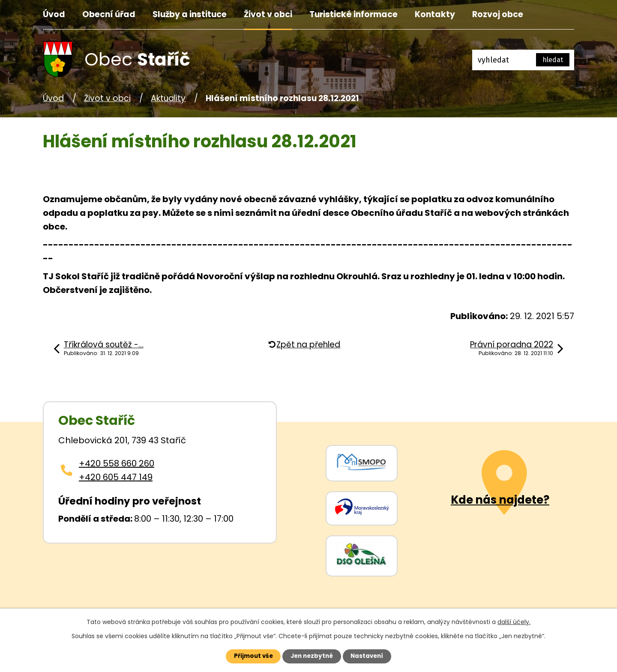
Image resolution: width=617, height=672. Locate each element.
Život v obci (268, 14)
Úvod (54, 14)
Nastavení (371, 656)
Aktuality (168, 98)
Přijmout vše (249, 656)
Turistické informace (353, 14)
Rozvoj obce (498, 14)
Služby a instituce (190, 14)
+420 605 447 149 (116, 477)
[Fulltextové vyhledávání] (523, 60)
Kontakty (435, 14)
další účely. (514, 621)
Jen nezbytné (312, 656)
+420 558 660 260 (117, 463)
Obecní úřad (109, 14)
